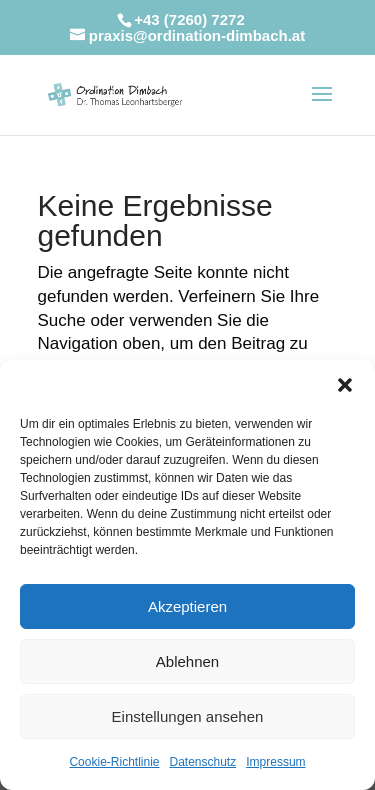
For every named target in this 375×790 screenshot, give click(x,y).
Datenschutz (203, 762)
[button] (345, 385)
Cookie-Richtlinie (114, 762)
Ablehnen (187, 661)
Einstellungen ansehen (188, 716)
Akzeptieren (187, 606)
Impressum (275, 762)
